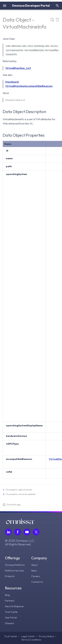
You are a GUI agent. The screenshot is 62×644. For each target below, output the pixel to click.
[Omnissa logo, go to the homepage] (20, 523)
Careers (35, 576)
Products (10, 576)
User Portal (11, 618)
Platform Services (14, 571)
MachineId (12, 82)
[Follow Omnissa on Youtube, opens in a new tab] (27, 532)
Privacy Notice (46, 636)
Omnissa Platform (15, 565)
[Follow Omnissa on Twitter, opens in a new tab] (36, 532)
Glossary (10, 623)
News (34, 571)
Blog (7, 595)
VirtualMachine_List (18, 68)
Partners (10, 601)
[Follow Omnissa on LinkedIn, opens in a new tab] (8, 532)
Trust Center (11, 612)
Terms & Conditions (31, 640)
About (34, 565)
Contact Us (37, 582)
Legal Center (28, 636)
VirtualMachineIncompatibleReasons (29, 86)
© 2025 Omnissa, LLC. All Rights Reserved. (20, 543)
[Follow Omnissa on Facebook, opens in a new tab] (18, 532)
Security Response (14, 606)
